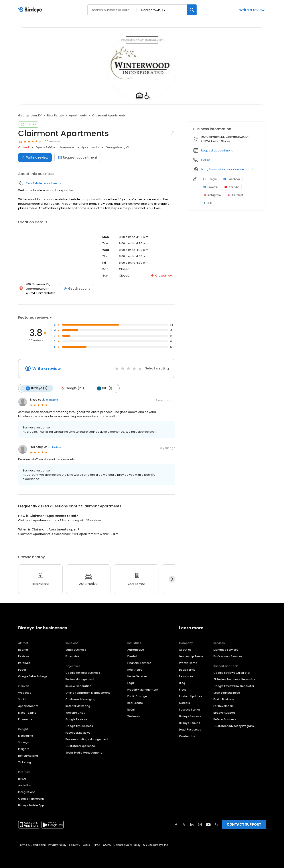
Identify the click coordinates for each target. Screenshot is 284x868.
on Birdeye (52, 400)
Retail (131, 709)
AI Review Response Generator (234, 679)
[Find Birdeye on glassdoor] (216, 824)
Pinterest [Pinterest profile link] (235, 195)
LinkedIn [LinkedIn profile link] (210, 187)
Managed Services (226, 649)
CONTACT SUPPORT (244, 824)
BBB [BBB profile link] (207, 203)
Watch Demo (188, 663)
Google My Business (79, 726)
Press (183, 689)
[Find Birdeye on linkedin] (192, 824)
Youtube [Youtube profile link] (232, 187)
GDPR (86, 845)
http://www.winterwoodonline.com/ (227, 169)
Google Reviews (76, 719)
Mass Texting (27, 712)
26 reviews (53, 141)
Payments (25, 719)
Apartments (78, 115)
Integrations (27, 792)
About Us (185, 649)
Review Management (80, 679)
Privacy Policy (57, 845)
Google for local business (83, 673)
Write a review (252, 10)
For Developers (224, 706)
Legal (131, 683)
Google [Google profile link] (210, 179)
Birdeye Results (190, 723)
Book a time (187, 669)
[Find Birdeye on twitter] (184, 824)
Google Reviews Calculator (232, 673)
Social (22, 699)
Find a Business (224, 699)
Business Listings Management (87, 739)
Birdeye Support (224, 712)
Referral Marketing (78, 706)
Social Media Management (84, 752)
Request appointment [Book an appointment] (78, 157)
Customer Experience (80, 746)
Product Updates (191, 696)
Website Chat (75, 712)
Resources (186, 676)
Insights (24, 749)
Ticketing (25, 762)
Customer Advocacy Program (234, 726)
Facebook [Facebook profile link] (232, 179)
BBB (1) (104, 388)
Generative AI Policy (127, 845)
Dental (132, 656)
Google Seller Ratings (33, 676)
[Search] (192, 10)
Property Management (143, 689)
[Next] (172, 579)
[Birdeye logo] (31, 10)
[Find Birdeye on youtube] (208, 824)
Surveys (24, 742)
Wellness (134, 716)
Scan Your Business (227, 692)
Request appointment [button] (217, 150)
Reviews (24, 656)
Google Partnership (31, 798)
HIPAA (97, 845)
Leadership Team (191, 656)
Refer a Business (225, 719)
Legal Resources (190, 729)
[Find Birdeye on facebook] (176, 824)
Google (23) (72, 388)
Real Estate (55, 115)
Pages (22, 669)
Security (75, 845)
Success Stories (190, 709)
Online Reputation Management (88, 692)
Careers (184, 703)
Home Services (137, 676)
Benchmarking (28, 755)
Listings (23, 649)
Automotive (136, 649)
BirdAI (22, 779)
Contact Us (187, 736)
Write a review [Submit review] (35, 157)
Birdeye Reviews (190, 716)
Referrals (24, 663)
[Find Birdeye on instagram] (200, 824)
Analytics (25, 785)
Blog (182, 683)
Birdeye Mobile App (31, 805)
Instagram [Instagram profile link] (212, 195)
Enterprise (72, 656)
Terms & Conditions (32, 845)
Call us (206, 160)
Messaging (26, 735)
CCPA (107, 845)
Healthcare (135, 669)
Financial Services (139, 663)
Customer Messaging (80, 699)
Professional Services (228, 656)
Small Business (76, 649)
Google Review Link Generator (234, 686)
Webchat (25, 692)
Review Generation (78, 686)
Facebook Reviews (78, 732)
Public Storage (137, 696)
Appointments (28, 706)
